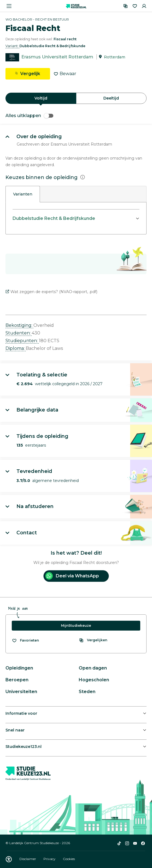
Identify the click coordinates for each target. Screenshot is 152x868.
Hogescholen (94, 680)
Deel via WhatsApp (72, 576)
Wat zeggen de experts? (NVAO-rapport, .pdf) (51, 292)
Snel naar (15, 730)
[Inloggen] (144, 6)
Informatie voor (21, 713)
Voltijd (41, 98)
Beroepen (17, 680)
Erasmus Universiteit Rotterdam (57, 57)
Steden (87, 692)
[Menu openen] (9, 6)
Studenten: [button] (19, 333)
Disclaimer (28, 859)
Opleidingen (19, 668)
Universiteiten (21, 692)
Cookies (69, 859)
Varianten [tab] (23, 194)
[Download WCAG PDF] (9, 859)
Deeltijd (111, 98)
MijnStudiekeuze (76, 626)
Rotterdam (115, 57)
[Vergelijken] (125, 6)
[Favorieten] (135, 6)
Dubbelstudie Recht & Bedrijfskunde (54, 218)
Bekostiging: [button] (19, 325)
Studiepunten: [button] (22, 341)
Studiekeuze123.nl (24, 747)
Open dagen (93, 668)
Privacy (50, 859)
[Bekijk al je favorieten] (25, 640)
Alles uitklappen (29, 116)
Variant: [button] (12, 46)
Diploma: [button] (16, 348)
